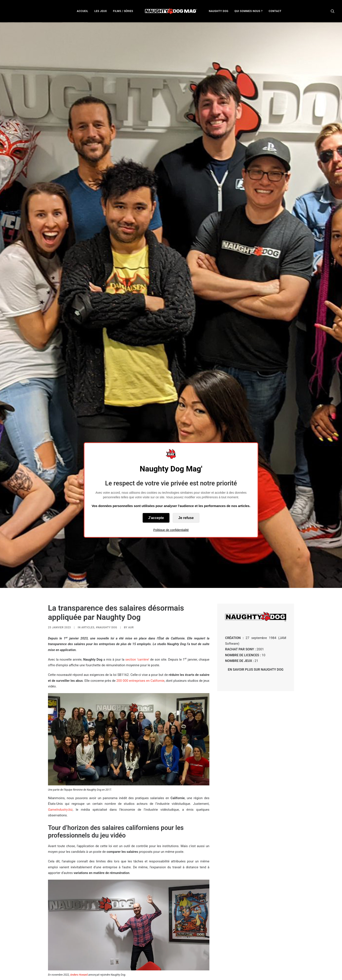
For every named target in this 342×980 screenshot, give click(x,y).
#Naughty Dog (106, 548)
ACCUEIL (82, 11)
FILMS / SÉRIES (123, 11)
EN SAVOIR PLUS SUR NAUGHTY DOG (256, 590)
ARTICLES (88, 548)
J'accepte (156, 518)
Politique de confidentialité (171, 530)
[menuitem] (82, 11)
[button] (333, 11)
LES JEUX (101, 11)
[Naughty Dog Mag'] (171, 11)
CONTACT (275, 11)
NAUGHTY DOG (219, 11)
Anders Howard (79, 895)
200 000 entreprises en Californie (140, 601)
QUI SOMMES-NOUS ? (249, 11)
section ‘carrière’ (137, 580)
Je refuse (186, 518)
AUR (131, 548)
